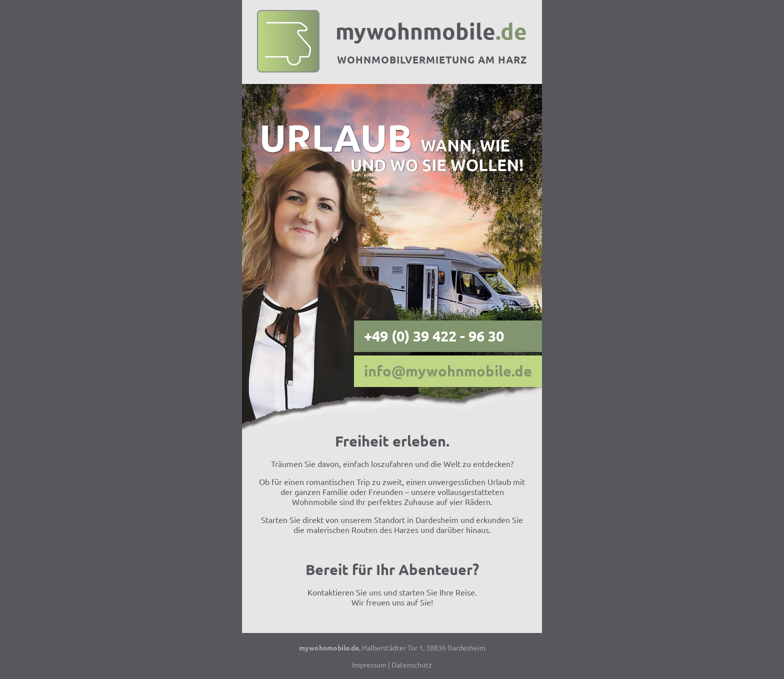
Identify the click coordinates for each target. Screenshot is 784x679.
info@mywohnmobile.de (448, 371)
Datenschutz (412, 664)
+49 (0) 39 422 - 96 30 (434, 336)
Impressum (369, 664)
